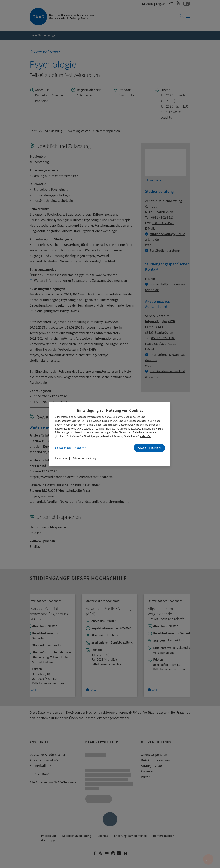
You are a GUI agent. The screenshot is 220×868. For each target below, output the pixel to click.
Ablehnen (81, 448)
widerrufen (145, 436)
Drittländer (155, 421)
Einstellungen (63, 448)
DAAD (109, 417)
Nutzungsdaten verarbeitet (69, 421)
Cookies (128, 417)
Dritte (120, 417)
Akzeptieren (149, 448)
